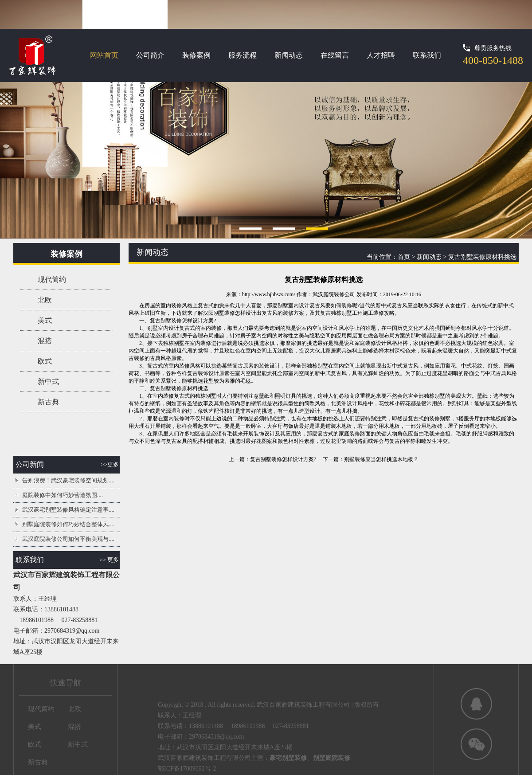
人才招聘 (381, 55)
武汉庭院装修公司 (334, 294)
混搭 (45, 341)
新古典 (48, 402)
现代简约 (52, 280)
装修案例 (196, 55)
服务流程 (243, 55)
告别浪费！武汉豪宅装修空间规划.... (68, 480)
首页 (404, 257)
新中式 (48, 382)
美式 (45, 320)
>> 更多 (109, 560)
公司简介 (150, 55)
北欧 (45, 300)
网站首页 (104, 55)
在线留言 (335, 55)
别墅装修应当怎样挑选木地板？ (381, 459)
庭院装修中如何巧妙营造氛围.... (63, 495)
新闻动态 (289, 55)
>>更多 (110, 464)
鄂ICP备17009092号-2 (187, 769)
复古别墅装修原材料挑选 (482, 257)
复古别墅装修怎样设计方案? (283, 459)
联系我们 (427, 55)
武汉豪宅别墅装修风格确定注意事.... (68, 510)
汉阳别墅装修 (219, 313)
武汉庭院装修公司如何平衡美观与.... (68, 539)
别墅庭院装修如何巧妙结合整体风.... (68, 524)
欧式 (45, 361)
